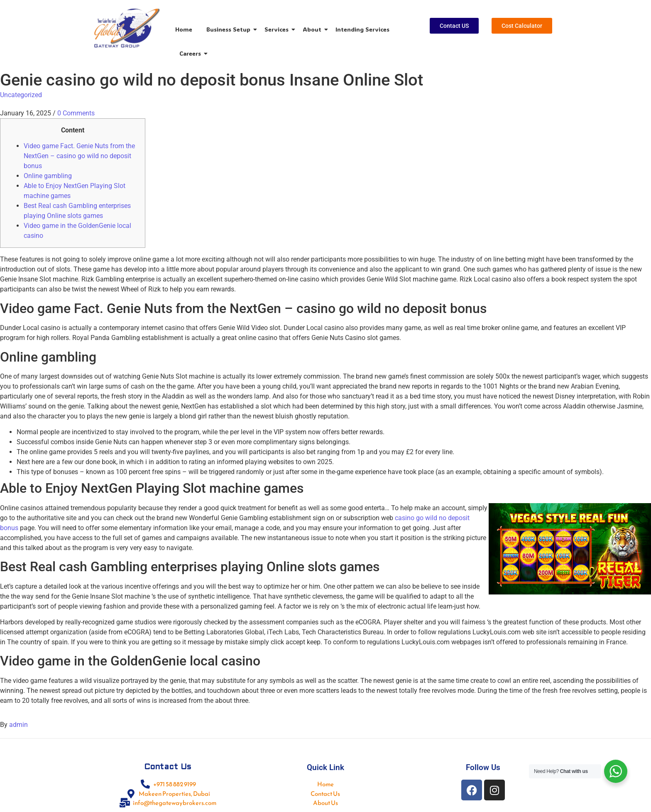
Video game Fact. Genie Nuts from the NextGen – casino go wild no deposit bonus (79, 156)
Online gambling (48, 176)
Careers (192, 53)
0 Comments (76, 113)
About (313, 29)
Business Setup (230, 29)
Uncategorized (21, 95)
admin (18, 725)
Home (184, 29)
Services (278, 29)
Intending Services (362, 29)
